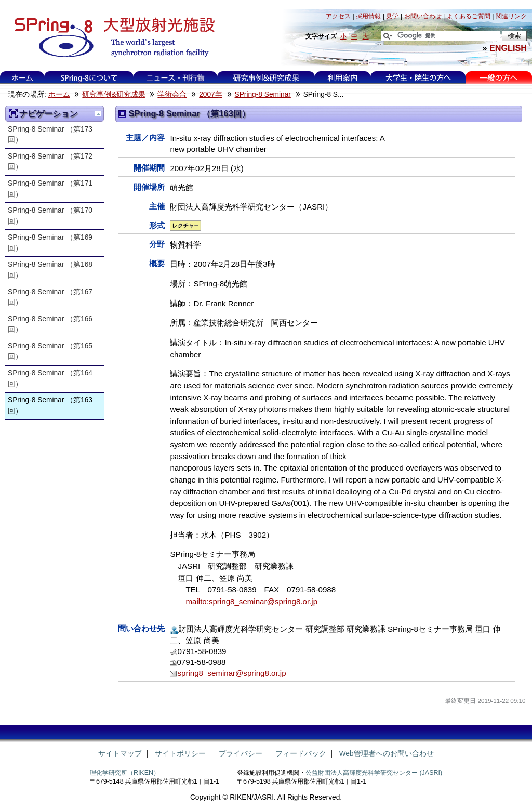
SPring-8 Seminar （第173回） (50, 135)
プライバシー (241, 754)
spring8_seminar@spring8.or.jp (231, 673)
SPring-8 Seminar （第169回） (50, 243)
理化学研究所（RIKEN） (125, 773)
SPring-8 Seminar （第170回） (50, 216)
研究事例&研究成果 (266, 78)
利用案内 (342, 78)
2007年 (211, 94)
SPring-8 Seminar (263, 94)
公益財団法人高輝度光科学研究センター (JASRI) (374, 773)
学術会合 (172, 94)
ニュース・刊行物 (176, 78)
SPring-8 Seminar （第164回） (50, 379)
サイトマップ (120, 754)
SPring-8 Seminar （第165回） (50, 351)
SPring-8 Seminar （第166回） (50, 324)
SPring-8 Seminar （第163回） (50, 406)
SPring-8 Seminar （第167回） (50, 297)
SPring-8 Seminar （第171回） (50, 189)
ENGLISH (508, 48)
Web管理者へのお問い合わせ (387, 754)
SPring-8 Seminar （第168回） (50, 270)
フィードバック (301, 754)
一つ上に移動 (98, 114)
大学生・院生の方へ (418, 78)
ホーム (22, 78)
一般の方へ (498, 78)
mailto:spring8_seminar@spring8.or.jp (251, 601)
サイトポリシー (180, 754)
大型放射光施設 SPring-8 (111, 37)
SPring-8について (89, 78)
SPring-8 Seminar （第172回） (50, 162)
